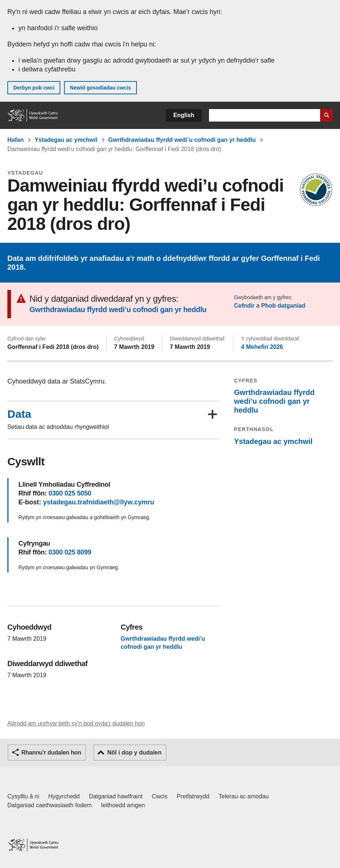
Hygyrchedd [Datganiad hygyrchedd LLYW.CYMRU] (64, 796)
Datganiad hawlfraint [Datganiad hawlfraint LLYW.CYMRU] (116, 796)
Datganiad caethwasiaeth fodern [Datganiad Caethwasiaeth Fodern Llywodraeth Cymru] (50, 805)
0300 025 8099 (70, 552)
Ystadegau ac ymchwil (66, 140)
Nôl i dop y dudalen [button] (134, 752)
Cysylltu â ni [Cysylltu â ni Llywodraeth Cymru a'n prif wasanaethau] (23, 796)
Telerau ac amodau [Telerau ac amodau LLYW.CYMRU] (244, 796)
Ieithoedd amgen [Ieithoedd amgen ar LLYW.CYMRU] (123, 805)
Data (19, 414)
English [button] (184, 115)
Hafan (15, 140)
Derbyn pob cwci (34, 88)
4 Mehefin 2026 (262, 347)
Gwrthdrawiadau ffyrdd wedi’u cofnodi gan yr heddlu (182, 140)
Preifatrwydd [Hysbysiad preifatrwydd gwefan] (193, 796)
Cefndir (244, 306)
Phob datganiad (283, 306)
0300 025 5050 (70, 493)
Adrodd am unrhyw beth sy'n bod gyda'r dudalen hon (76, 723)
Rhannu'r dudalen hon (51, 752)
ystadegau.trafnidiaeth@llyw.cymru (99, 502)
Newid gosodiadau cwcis (100, 88)
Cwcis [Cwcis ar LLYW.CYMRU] (160, 796)
